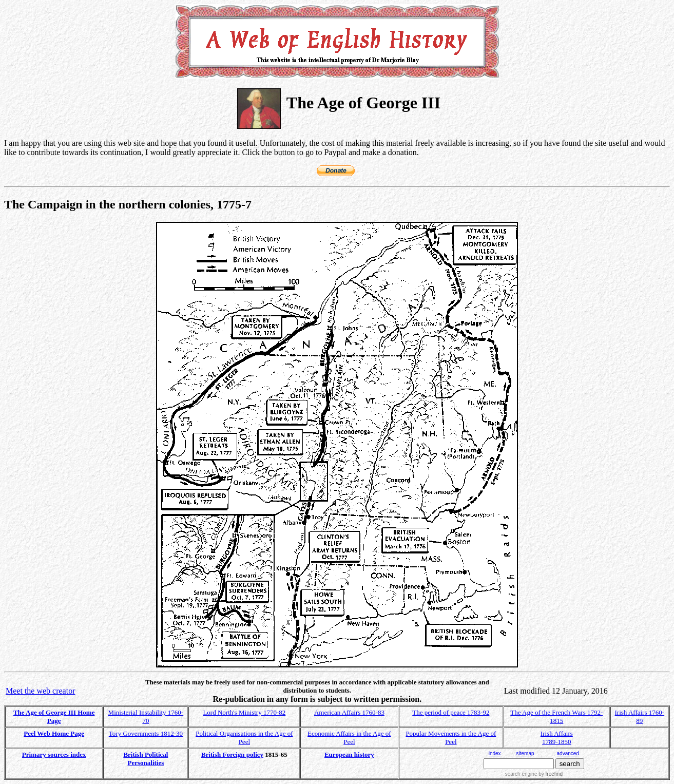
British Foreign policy (232, 754)
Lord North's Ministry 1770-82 (244, 712)
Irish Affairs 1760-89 (640, 716)
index (495, 753)
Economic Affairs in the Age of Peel (349, 738)
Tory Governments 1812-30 (146, 733)
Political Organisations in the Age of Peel (244, 738)
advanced (568, 753)
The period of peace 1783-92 (451, 712)
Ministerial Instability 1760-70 (146, 716)
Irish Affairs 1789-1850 (557, 738)
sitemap (525, 753)
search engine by (534, 774)
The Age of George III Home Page (54, 716)
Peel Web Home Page (54, 733)
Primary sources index (54, 754)
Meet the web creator (40, 691)
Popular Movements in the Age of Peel (451, 738)
